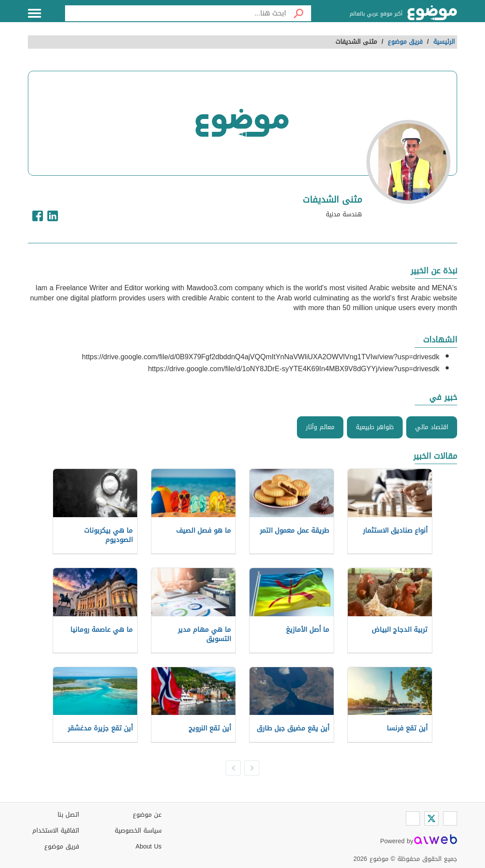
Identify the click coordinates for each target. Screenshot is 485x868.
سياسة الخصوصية (138, 831)
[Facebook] (450, 818)
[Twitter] (431, 818)
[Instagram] (413, 818)
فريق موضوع (62, 847)
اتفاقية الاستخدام (56, 831)
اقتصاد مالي (432, 427)
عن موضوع (147, 815)
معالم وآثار (320, 427)
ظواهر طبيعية (375, 427)
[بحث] (299, 13)
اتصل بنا (68, 815)
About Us (148, 847)
